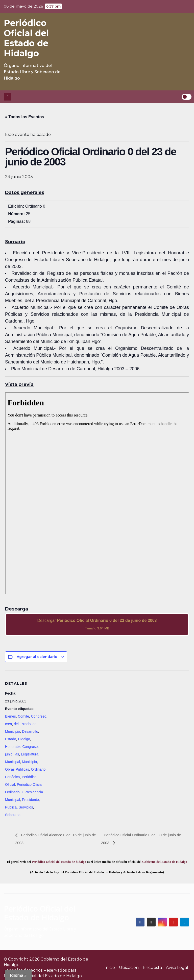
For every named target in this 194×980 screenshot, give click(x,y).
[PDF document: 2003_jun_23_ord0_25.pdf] (97, 493)
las (17, 754)
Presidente (30, 800)
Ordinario (38, 769)
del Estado (22, 724)
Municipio (29, 762)
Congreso (39, 716)
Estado (11, 739)
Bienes (10, 716)
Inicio (110, 967)
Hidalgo (24, 739)
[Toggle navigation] (96, 97)
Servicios (26, 807)
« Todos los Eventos (25, 117)
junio (9, 754)
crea (8, 724)
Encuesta (152, 967)
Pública (11, 807)
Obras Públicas (17, 769)
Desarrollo (30, 731)
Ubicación (129, 967)
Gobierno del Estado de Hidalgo (165, 862)
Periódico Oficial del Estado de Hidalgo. (43, 976)
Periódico (12, 777)
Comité (23, 716)
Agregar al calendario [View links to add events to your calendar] (37, 657)
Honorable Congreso (21, 747)
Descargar (97, 624)
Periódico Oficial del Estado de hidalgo (59, 862)
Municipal (13, 762)
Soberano (13, 815)
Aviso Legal (177, 967)
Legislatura (30, 754)
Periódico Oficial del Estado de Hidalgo (26, 38)
